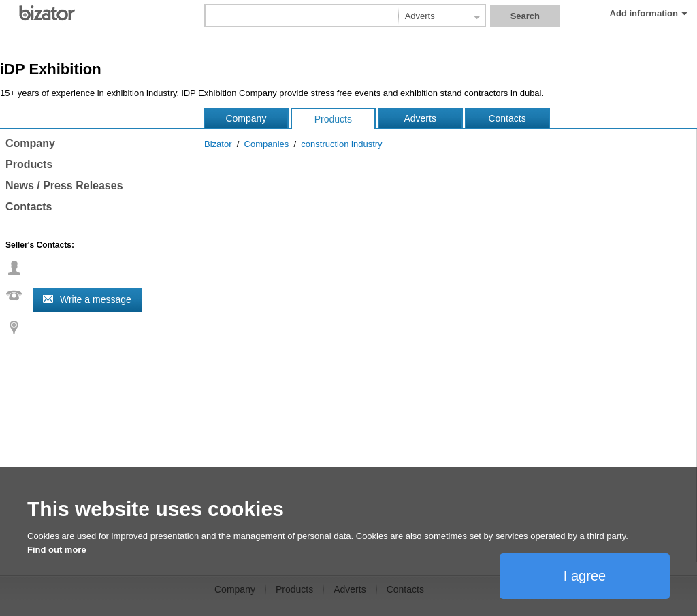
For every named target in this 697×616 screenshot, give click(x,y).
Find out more (57, 550)
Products (333, 119)
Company (246, 118)
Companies (267, 144)
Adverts (420, 118)
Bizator (218, 144)
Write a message (96, 299)
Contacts (507, 118)
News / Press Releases (64, 185)
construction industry (341, 144)
